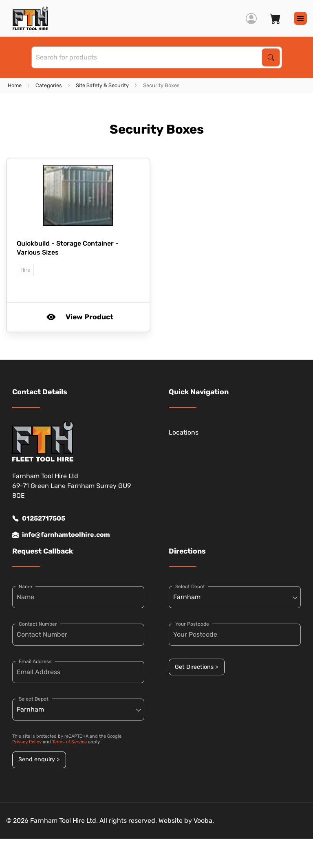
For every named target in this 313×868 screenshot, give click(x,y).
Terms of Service (69, 742)
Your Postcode (192, 624)
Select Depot (34, 699)
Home (15, 85)
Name (25, 587)
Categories (49, 85)
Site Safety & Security (102, 85)
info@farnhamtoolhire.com (61, 535)
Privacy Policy (27, 742)
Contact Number (38, 624)
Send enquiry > (39, 759)
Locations (184, 432)
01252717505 (39, 519)
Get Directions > (196, 667)
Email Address (35, 661)
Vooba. (204, 821)
